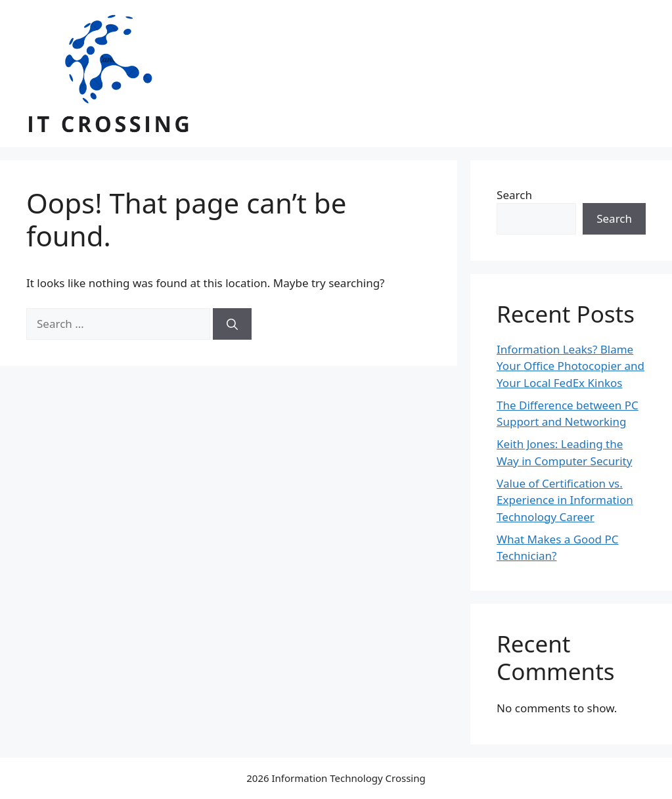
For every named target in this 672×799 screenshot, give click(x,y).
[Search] (232, 324)
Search (514, 195)
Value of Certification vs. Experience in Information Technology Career (565, 500)
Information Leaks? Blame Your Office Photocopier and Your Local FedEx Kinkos (571, 366)
